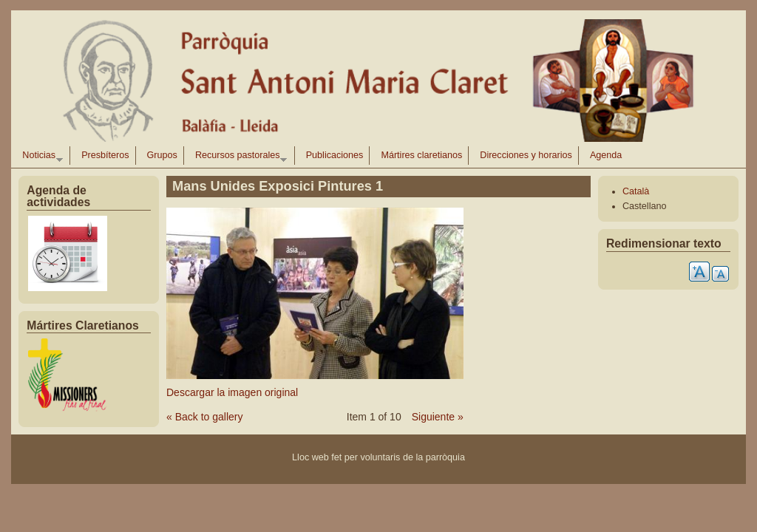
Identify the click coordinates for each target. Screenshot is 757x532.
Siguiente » (438, 417)
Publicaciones (335, 155)
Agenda (606, 155)
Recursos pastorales (238, 157)
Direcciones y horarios (526, 155)
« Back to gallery (205, 417)
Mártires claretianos (421, 155)
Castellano (645, 206)
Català (636, 191)
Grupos (162, 155)
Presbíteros (105, 155)
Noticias (39, 157)
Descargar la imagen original (232, 392)
